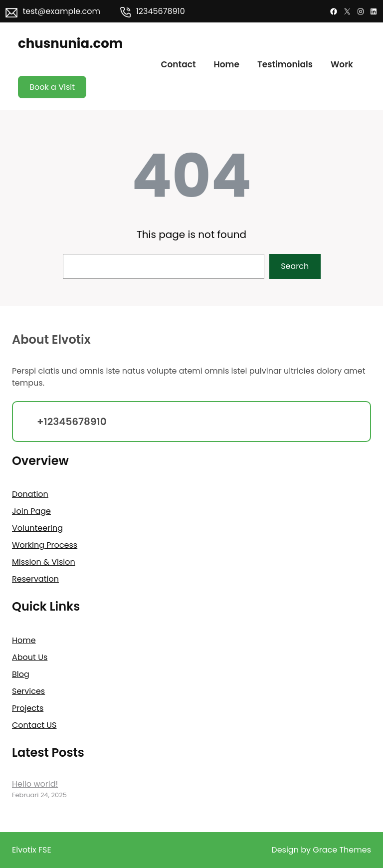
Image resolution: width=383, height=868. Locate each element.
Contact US (34, 725)
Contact (178, 64)
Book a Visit (52, 87)
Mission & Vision (44, 562)
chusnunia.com (70, 43)
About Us (30, 657)
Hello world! (35, 784)
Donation (30, 494)
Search (295, 266)
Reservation (35, 579)
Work (342, 64)
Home (227, 64)
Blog (21, 674)
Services (28, 691)
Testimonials (285, 64)
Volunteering (37, 528)
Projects (28, 708)
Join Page (31, 511)
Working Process (45, 545)
